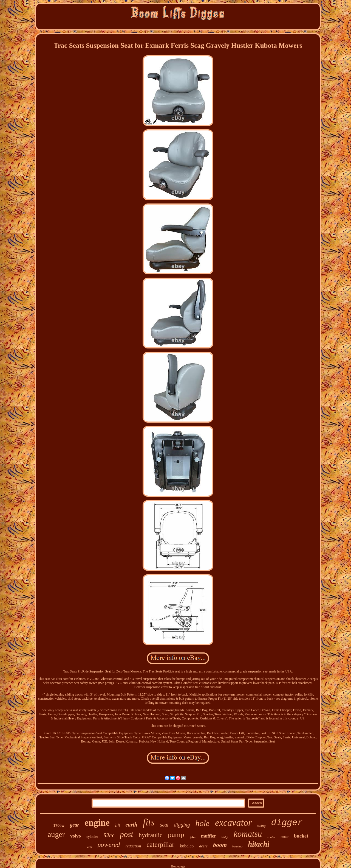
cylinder (92, 837)
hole (202, 823)
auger (56, 834)
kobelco (187, 846)
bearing (237, 846)
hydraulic (151, 835)
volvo (76, 836)
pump (176, 835)
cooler (271, 837)
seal (164, 825)
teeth (89, 847)
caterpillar (160, 845)
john (193, 837)
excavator (233, 823)
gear (74, 825)
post (126, 834)
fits (149, 822)
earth (131, 825)
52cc (109, 835)
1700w (59, 825)
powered (109, 845)
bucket (301, 836)
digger (287, 823)
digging (182, 825)
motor (285, 837)
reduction (133, 846)
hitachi (259, 844)
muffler (209, 836)
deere (203, 846)
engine (97, 823)
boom (220, 845)
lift (118, 825)
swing (261, 826)
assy (225, 837)
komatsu (248, 834)
